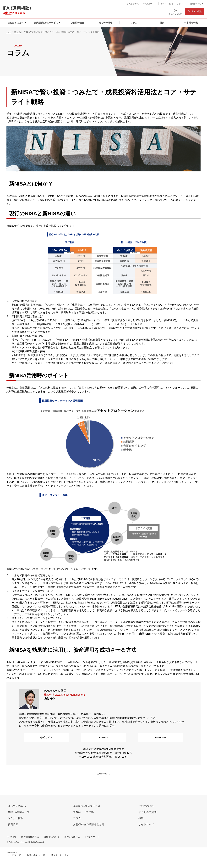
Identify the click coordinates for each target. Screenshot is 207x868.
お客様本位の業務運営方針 (89, 824)
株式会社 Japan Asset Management (64, 695)
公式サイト (46, 738)
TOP (9, 32)
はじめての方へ (17, 806)
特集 (141, 818)
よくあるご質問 (147, 812)
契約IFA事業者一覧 (19, 812)
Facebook (161, 738)
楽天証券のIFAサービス (87, 806)
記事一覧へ (103, 774)
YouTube (104, 738)
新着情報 (13, 824)
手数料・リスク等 (83, 812)
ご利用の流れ (146, 806)
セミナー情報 (16, 818)
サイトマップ (146, 824)
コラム (17, 32)
